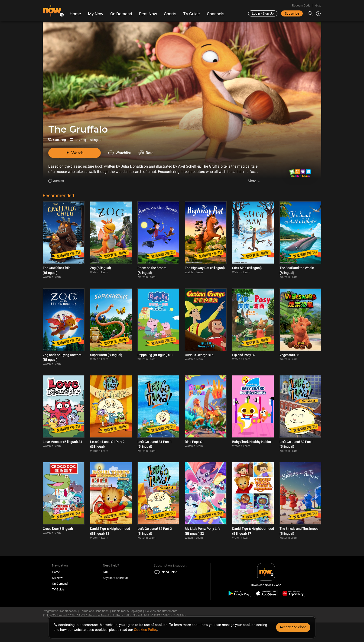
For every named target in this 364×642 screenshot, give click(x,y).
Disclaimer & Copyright (127, 611)
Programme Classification (60, 611)
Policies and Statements (161, 611)
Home (75, 14)
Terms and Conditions (94, 611)
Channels (216, 14)
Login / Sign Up (263, 13)
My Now (96, 14)
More (252, 181)
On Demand (121, 14)
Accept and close (293, 627)
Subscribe (292, 13)
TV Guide (192, 14)
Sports (170, 14)
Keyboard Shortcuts (116, 578)
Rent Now (148, 14)
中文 (318, 5)
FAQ (106, 572)
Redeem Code (301, 5)
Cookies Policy (146, 630)
